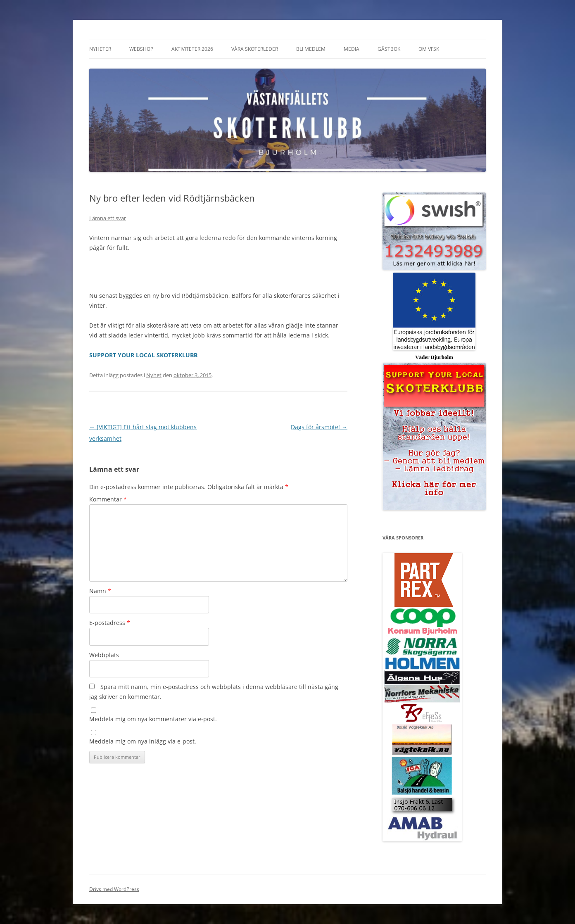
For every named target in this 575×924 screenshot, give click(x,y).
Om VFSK (429, 49)
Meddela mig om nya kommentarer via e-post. (153, 719)
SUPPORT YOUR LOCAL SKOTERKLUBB (143, 355)
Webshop (141, 49)
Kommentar (108, 499)
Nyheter (100, 49)
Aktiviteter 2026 (192, 49)
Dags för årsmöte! (319, 427)
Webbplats (104, 655)
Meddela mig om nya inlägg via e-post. (143, 741)
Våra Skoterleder (255, 49)
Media (352, 49)
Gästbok (389, 49)
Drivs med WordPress (114, 889)
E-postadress (110, 623)
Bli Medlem (311, 49)
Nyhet (154, 375)
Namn (100, 591)
